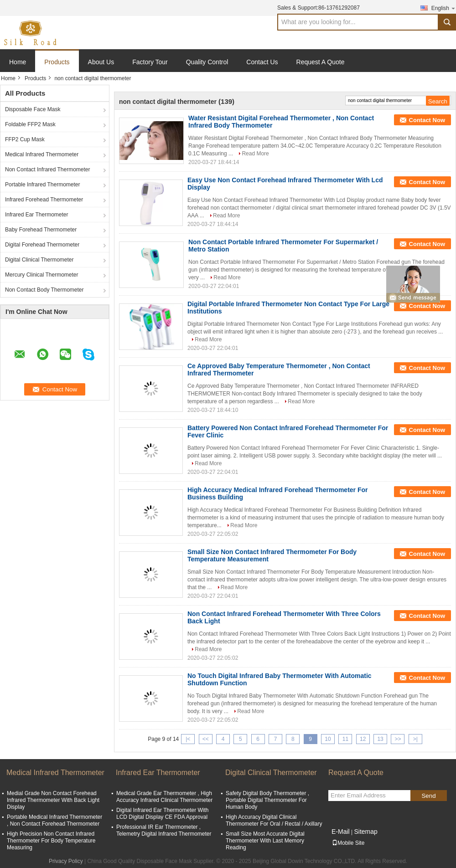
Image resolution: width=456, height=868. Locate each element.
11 (345, 739)
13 (380, 739)
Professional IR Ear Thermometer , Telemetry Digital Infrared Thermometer (164, 830)
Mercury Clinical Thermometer (41, 275)
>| (415, 739)
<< (206, 739)
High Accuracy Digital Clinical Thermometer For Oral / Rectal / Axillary (274, 820)
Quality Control (207, 62)
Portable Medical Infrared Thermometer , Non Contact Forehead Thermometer (54, 820)
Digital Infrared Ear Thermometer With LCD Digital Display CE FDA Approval (163, 814)
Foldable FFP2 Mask (30, 124)
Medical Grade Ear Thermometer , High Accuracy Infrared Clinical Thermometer (164, 797)
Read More (255, 154)
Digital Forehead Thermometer (42, 245)
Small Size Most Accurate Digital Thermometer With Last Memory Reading (265, 841)
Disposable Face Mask (33, 109)
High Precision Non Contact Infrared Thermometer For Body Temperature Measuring (51, 841)
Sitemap (365, 832)
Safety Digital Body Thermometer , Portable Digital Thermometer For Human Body (267, 800)
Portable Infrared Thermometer (43, 185)
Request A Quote (321, 62)
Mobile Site (348, 843)
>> (398, 739)
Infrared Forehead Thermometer (44, 200)
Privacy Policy (66, 861)
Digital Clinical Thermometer (39, 260)
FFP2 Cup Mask (25, 139)
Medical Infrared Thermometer (42, 154)
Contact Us (262, 62)
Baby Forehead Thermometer (41, 230)
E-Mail (341, 832)
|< (188, 739)
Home (18, 62)
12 (363, 739)
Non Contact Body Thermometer (44, 290)
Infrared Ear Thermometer (37, 215)
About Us (101, 62)
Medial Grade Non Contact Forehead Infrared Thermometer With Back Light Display (53, 800)
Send (428, 796)
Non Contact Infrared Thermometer (48, 169)
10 (328, 739)
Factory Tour (150, 62)
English (444, 8)
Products (57, 62)
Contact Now (427, 120)
